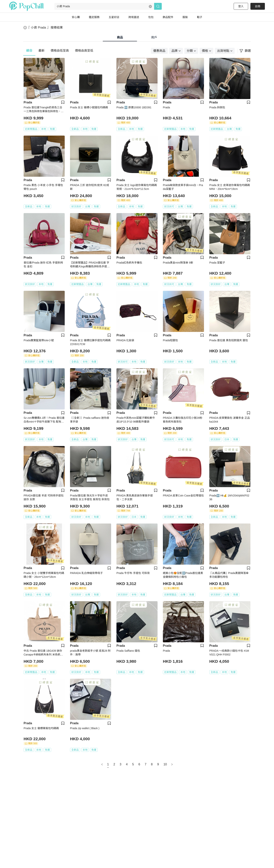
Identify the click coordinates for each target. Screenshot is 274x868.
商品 (120, 37)
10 (165, 764)
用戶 (154, 37)
